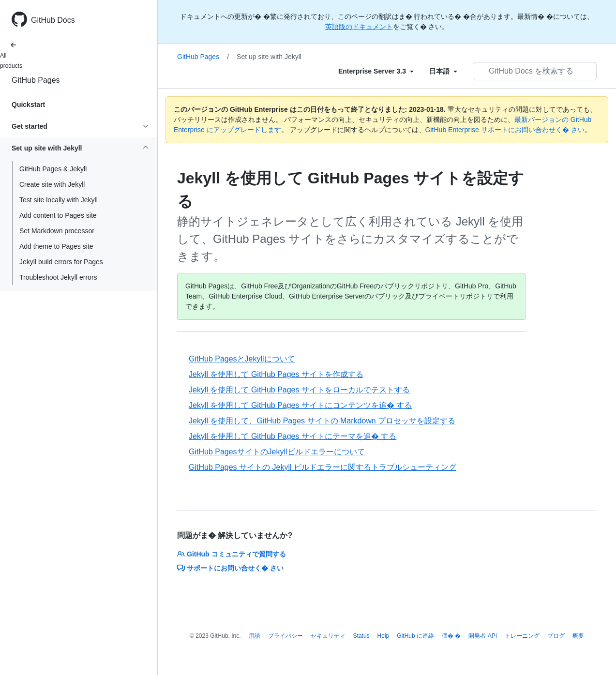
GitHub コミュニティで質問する (232, 554)
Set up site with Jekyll (269, 57)
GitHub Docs (53, 20)
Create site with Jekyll (52, 184)
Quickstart (28, 105)
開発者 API (483, 636)
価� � (451, 636)
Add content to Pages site (58, 215)
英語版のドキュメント (359, 27)
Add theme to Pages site (56, 246)
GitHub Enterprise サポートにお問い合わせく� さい (505, 130)
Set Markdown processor (57, 231)
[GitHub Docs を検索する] (535, 71)
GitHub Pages (36, 80)
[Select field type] (376, 71)
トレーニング (522, 636)
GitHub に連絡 (415, 636)
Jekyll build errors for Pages (61, 262)
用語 (255, 636)
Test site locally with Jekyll (59, 200)
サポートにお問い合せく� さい (230, 568)
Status (361, 636)
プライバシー (285, 636)
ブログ (556, 636)
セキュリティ (328, 636)
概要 (578, 636)
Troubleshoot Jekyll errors (58, 277)
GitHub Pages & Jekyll (53, 169)
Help (383, 636)
